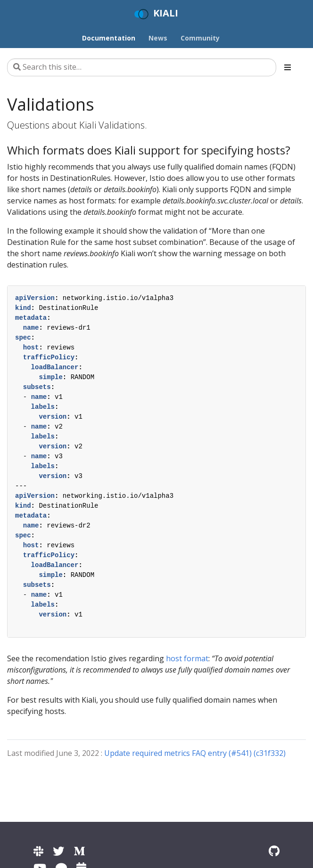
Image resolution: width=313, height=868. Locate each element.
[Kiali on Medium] (79, 851)
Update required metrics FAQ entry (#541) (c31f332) (195, 753)
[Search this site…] (142, 67)
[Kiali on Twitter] (58, 851)
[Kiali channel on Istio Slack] (38, 851)
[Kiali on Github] (274, 851)
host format (187, 658)
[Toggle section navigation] (288, 67)
